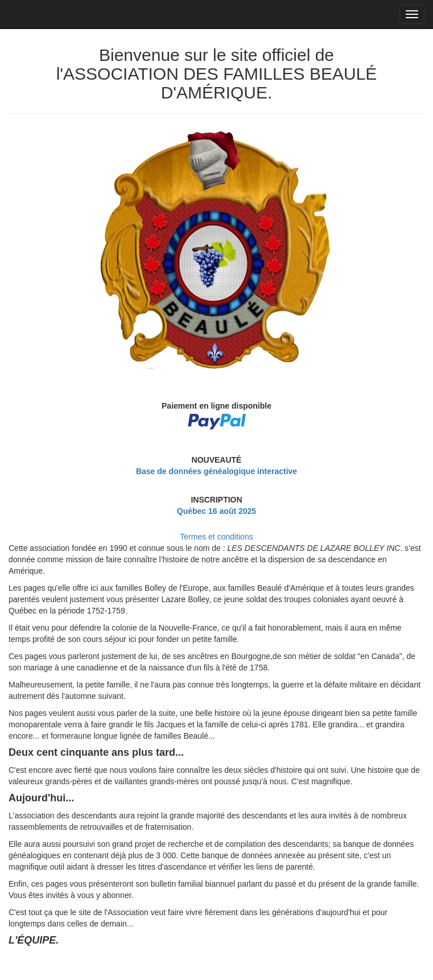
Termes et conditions (216, 537)
